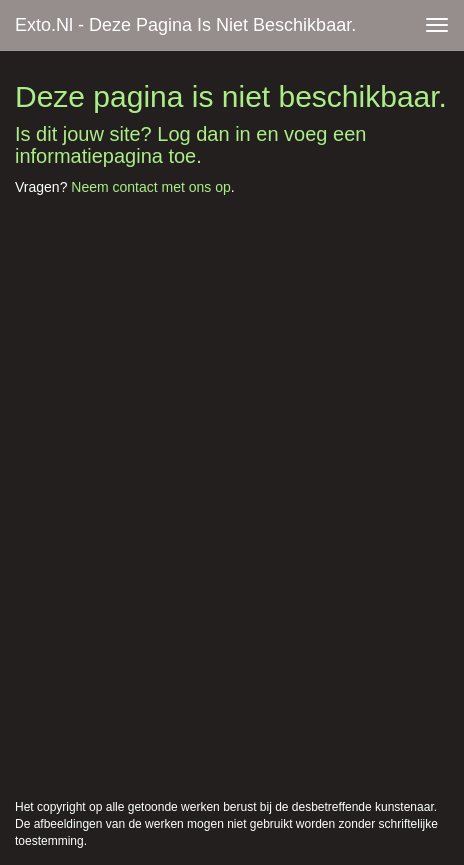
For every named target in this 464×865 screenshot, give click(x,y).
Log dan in (203, 134)
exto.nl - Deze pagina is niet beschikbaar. (185, 25)
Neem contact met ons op (151, 187)
